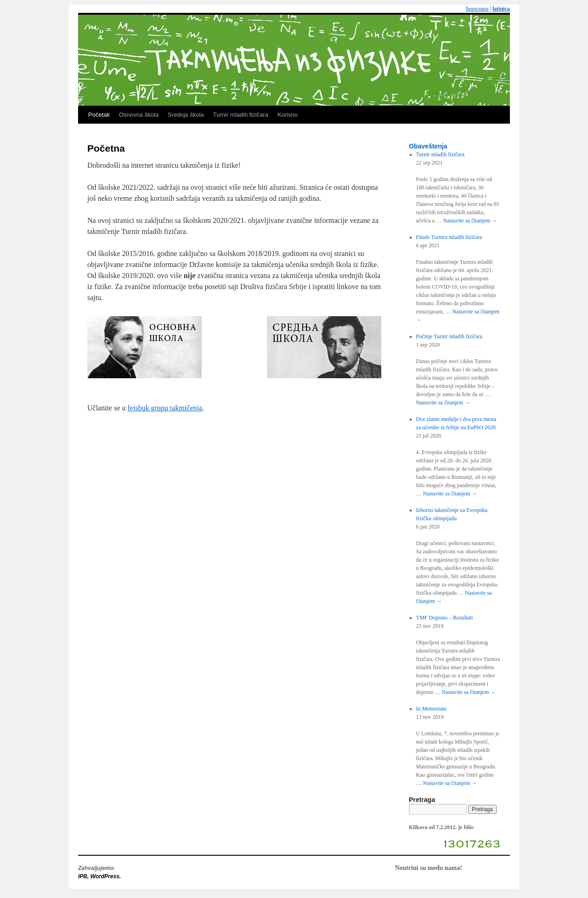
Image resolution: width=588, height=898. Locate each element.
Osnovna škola (139, 115)
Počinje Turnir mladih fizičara (449, 336)
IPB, (84, 876)
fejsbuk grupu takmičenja (165, 408)
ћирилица (478, 9)
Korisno (288, 115)
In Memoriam (431, 709)
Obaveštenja (428, 146)
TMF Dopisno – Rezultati (445, 618)
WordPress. (106, 876)
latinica (501, 9)
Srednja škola (186, 115)
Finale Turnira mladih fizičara (449, 237)
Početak (99, 115)
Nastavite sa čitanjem (470, 221)
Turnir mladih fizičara (241, 115)
